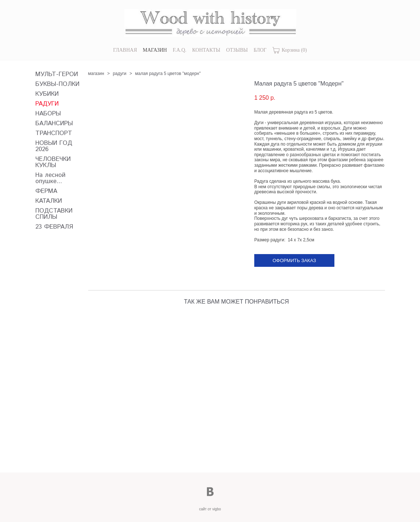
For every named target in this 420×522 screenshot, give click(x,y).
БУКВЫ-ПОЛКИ (57, 84)
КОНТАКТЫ (206, 50)
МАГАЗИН (155, 50)
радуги (120, 74)
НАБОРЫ (48, 114)
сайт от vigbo (210, 509)
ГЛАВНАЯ (125, 50)
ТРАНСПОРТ (54, 133)
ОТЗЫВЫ (237, 50)
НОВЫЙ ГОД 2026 (54, 146)
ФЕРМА (46, 191)
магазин (96, 74)
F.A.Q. (179, 50)
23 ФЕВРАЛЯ (54, 227)
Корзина (290, 50)
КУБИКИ (47, 94)
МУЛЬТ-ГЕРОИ (57, 74)
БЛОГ (260, 50)
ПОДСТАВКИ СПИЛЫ (54, 214)
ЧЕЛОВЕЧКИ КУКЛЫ (53, 162)
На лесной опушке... (50, 178)
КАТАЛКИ (49, 201)
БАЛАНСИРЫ (54, 124)
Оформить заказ (294, 260)
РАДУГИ (47, 104)
